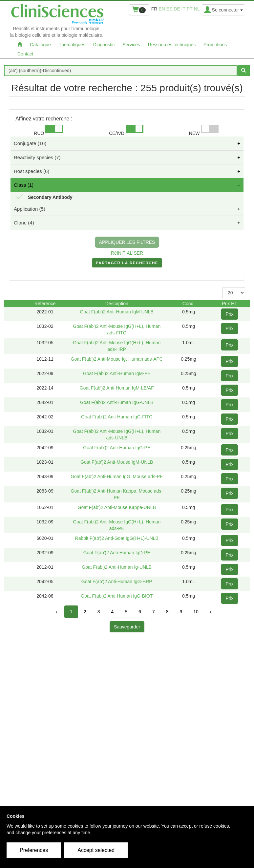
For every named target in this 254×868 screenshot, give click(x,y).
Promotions (215, 45)
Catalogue (40, 45)
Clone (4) (24, 223)
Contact (25, 54)
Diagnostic (104, 45)
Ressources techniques (172, 45)
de (177, 9)
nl (197, 9)
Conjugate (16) (30, 143)
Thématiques (72, 45)
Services (131, 45)
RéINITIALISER (127, 253)
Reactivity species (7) (37, 157)
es (169, 9)
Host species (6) (32, 171)
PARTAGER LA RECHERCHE (127, 264)
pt (190, 9)
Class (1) (24, 185)
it (183, 9)
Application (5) (30, 209)
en (162, 9)
